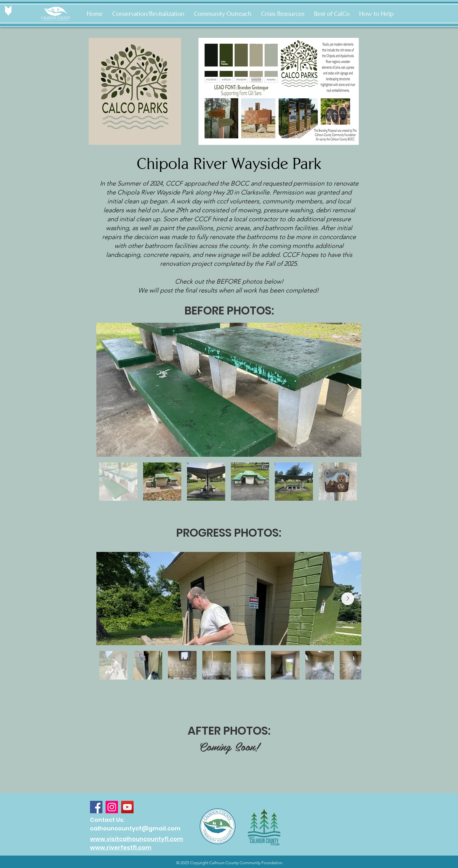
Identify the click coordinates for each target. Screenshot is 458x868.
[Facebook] (96, 807)
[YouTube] (127, 807)
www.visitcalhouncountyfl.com (137, 839)
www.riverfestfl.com (121, 847)
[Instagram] (112, 807)
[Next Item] (350, 390)
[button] (148, 14)
